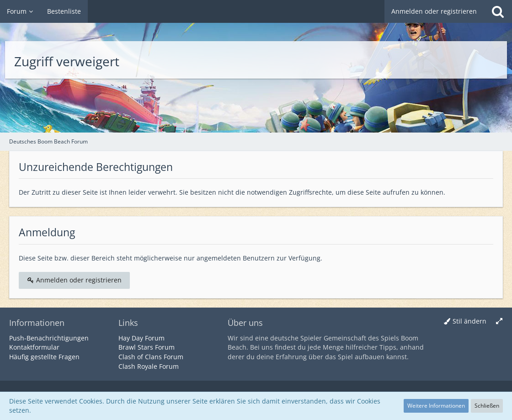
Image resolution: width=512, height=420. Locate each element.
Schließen (487, 406)
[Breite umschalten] (499, 322)
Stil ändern (469, 321)
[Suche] (498, 11)
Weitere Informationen (436, 406)
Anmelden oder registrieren (434, 11)
